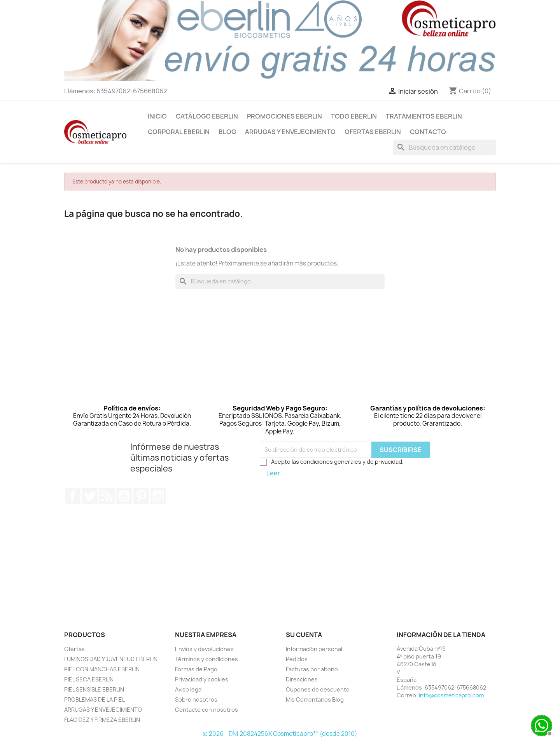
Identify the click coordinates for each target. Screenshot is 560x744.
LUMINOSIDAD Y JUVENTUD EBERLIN (111, 659)
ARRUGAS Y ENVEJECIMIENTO (290, 132)
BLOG (227, 132)
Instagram (158, 496)
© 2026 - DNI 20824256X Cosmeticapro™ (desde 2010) (280, 734)
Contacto (428, 132)
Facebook (73, 496)
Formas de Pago (196, 669)
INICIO (157, 116)
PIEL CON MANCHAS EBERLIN (102, 669)
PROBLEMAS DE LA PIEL (94, 699)
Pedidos (297, 659)
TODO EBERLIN (354, 116)
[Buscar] (444, 147)
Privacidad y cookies (202, 679)
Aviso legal (189, 689)
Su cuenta (304, 635)
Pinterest (141, 496)
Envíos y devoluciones (204, 649)
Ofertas (74, 649)
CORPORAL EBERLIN (179, 132)
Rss (107, 496)
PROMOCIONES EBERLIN (284, 116)
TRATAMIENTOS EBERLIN (424, 116)
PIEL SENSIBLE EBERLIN (94, 689)
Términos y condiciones (206, 659)
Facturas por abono (312, 669)
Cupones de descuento (318, 689)
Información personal (314, 649)
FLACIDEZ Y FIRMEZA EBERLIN (102, 720)
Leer (273, 473)
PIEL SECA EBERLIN (89, 679)
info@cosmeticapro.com (451, 695)
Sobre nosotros (196, 699)
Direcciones (302, 679)
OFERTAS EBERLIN (373, 132)
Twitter (90, 496)
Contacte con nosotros (206, 710)
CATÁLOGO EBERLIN (207, 116)
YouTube (124, 496)
